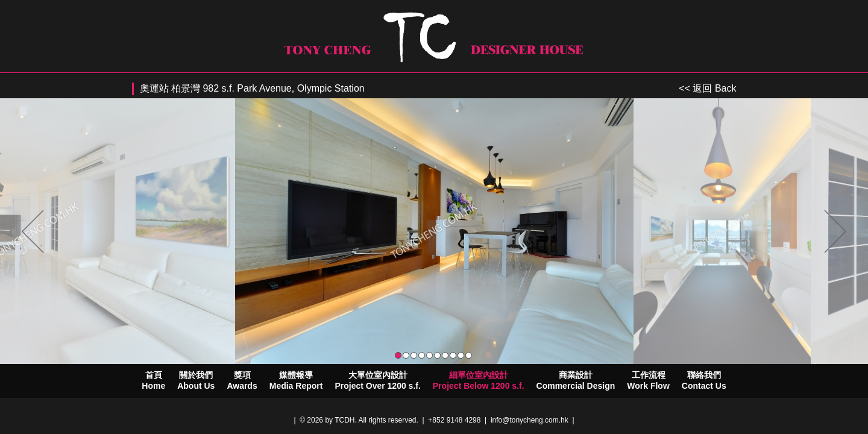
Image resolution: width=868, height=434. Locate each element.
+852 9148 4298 (454, 420)
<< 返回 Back (707, 88)
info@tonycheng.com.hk (530, 420)
